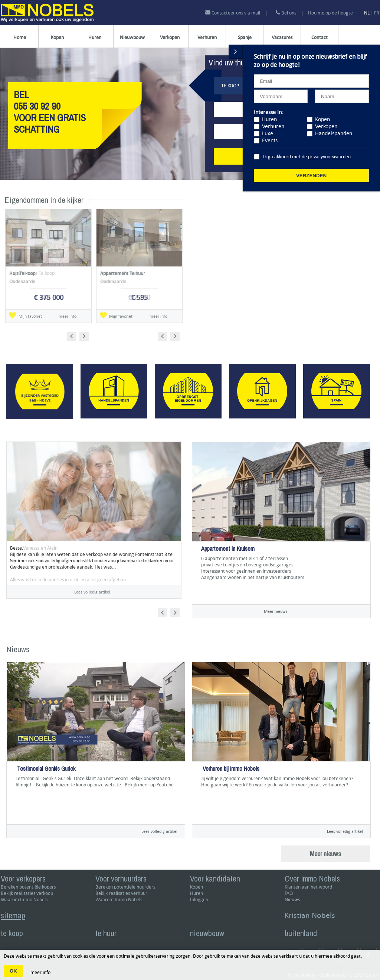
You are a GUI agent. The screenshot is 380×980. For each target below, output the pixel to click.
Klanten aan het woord (308, 887)
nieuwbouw (207, 933)
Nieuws (292, 900)
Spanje (245, 37)
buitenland (301, 933)
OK (13, 971)
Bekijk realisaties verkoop (27, 893)
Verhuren (207, 37)
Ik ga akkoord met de (307, 157)
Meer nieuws (276, 611)
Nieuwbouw (132, 37)
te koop (12, 933)
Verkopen (170, 37)
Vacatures (282, 37)
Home (20, 37)
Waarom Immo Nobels (24, 900)
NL (367, 13)
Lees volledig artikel (159, 831)
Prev (74, 335)
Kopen (57, 37)
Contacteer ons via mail (233, 13)
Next (85, 335)
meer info (40, 972)
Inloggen (199, 900)
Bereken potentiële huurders (125, 887)
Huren (95, 37)
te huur (106, 933)
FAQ (289, 893)
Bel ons (286, 13)
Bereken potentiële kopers (28, 887)
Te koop (230, 86)
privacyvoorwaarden (329, 157)
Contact (320, 37)
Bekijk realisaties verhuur (121, 893)
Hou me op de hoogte (330, 13)
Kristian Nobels (310, 915)
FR (377, 13)
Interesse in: (268, 112)
